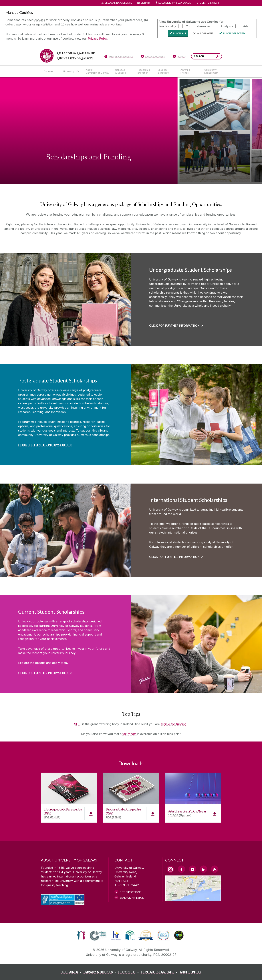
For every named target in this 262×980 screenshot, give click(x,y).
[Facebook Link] (181, 869)
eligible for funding (173, 724)
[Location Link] (193, 899)
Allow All (180, 33)
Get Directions (131, 892)
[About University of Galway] (98, 71)
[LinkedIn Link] (204, 869)
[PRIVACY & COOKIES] (100, 972)
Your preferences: (199, 26)
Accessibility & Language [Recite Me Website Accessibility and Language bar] (173, 3)
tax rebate (129, 734)
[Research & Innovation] (144, 71)
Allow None (205, 33)
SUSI (78, 724)
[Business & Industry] (166, 71)
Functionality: (168, 26)
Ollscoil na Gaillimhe (118, 3)
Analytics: (227, 26)
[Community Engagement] (211, 71)
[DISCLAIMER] (72, 972)
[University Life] (72, 71)
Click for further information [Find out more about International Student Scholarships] (174, 557)
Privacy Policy (98, 39)
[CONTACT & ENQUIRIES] (160, 972)
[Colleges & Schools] (123, 71)
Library (146, 3)
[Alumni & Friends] (189, 71)
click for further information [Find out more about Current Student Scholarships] (43, 673)
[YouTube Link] (192, 869)
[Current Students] (153, 57)
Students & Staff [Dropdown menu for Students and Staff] (208, 3)
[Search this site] (218, 57)
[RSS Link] (215, 869)
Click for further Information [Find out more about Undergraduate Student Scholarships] (174, 326)
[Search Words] (207, 56)
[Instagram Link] (170, 869)
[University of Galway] (67, 56)
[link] (81, 935)
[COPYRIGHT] (129, 972)
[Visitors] (179, 57)
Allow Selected (234, 33)
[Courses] (51, 71)
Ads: (246, 26)
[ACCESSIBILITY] (191, 972)
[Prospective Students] (119, 57)
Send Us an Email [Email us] (132, 898)
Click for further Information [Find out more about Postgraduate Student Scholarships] (43, 445)
